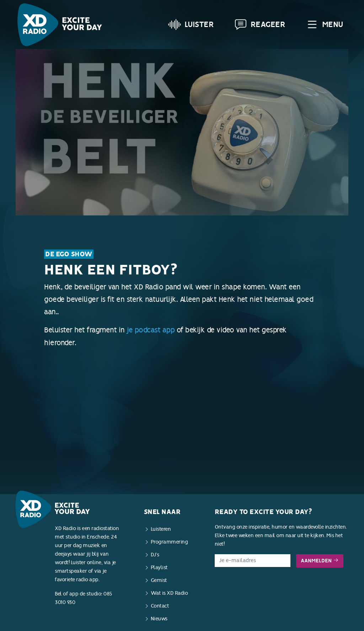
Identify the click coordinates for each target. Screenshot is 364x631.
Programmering (169, 542)
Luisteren (161, 529)
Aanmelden (320, 561)
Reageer (260, 25)
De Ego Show (69, 254)
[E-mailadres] (253, 561)
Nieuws (159, 619)
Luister (191, 25)
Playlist (159, 568)
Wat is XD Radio (169, 593)
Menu (324, 25)
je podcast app (151, 330)
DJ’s (155, 555)
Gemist (159, 580)
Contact (160, 606)
